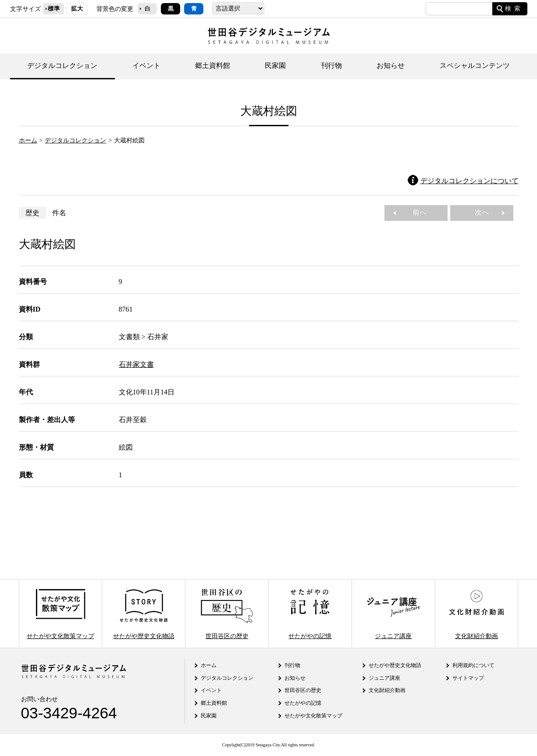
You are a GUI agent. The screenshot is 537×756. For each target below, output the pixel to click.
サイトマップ (468, 678)
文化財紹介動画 (477, 613)
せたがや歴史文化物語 (144, 613)
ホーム (28, 140)
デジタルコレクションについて (469, 181)
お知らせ (391, 66)
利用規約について (473, 665)
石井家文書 (136, 364)
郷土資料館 (213, 66)
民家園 (275, 66)
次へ (485, 212)
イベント (146, 66)
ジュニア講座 (393, 613)
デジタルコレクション (62, 66)
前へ (416, 212)
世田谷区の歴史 (227, 613)
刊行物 (331, 66)
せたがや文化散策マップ (60, 613)
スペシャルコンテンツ (475, 66)
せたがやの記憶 (310, 613)
